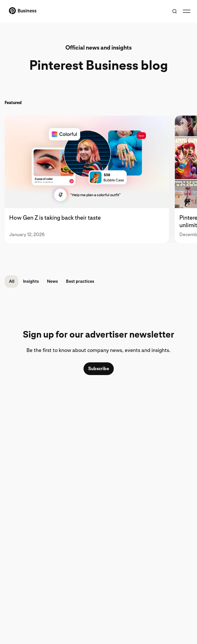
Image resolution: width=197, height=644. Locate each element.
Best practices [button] (80, 281)
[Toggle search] (175, 11)
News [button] (52, 281)
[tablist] (99, 179)
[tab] (90, 179)
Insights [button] (31, 281)
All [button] (12, 281)
